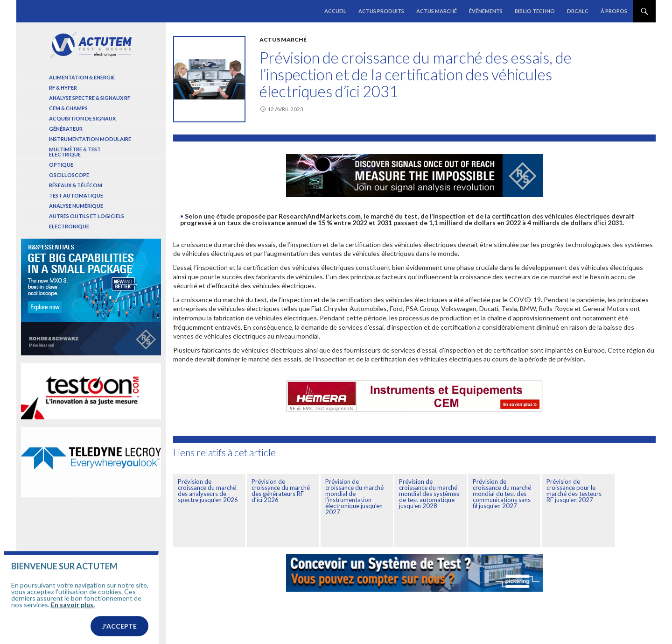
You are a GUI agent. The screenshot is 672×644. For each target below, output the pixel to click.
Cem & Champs (68, 108)
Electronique (69, 226)
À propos (614, 11)
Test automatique (76, 195)
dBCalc (578, 11)
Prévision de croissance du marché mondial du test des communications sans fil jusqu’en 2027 (502, 494)
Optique (61, 165)
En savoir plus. (73, 617)
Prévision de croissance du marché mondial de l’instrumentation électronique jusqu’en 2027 (354, 497)
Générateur (66, 129)
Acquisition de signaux (82, 118)
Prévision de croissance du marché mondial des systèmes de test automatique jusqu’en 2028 (429, 494)
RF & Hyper (63, 88)
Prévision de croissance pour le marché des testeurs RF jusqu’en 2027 (574, 491)
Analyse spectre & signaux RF (90, 98)
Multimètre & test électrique (75, 152)
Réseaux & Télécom (76, 185)
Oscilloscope (69, 175)
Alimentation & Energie (82, 77)
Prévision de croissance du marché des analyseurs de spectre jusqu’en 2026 (208, 491)
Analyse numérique (76, 206)
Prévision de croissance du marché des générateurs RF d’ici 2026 (281, 491)
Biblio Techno (535, 11)
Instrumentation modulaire (90, 139)
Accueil (335, 11)
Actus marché (437, 11)
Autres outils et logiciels (87, 216)
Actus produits (381, 11)
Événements (486, 11)
